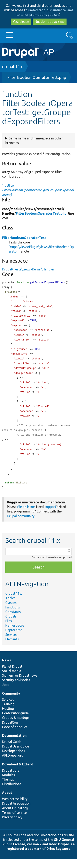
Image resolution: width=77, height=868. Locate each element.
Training (8, 713)
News (6, 669)
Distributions (12, 793)
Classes (11, 612)
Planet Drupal (12, 675)
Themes (8, 788)
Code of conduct (15, 736)
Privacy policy (12, 826)
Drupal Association (16, 812)
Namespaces (15, 634)
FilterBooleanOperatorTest (24, 238)
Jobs (6, 694)
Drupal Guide (12, 751)
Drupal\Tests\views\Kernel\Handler (28, 269)
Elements (12, 648)
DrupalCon (10, 731)
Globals (11, 625)
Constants (13, 621)
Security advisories (16, 689)
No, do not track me (50, 22)
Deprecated (14, 639)
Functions (13, 616)
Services (11, 644)
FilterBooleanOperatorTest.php (37, 77)
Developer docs (14, 760)
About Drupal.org (15, 817)
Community (11, 702)
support (50, 516)
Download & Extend (18, 773)
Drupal (63, 853)
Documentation (14, 745)
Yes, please (21, 22)
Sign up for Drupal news (20, 684)
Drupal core (11, 779)
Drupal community (21, 525)
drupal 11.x (12, 67)
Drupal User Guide (16, 755)
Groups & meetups (16, 727)
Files (9, 630)
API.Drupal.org (13, 764)
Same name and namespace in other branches (34, 140)
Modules (9, 784)
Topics (10, 607)
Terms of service (14, 822)
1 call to (38, 190)
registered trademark (24, 858)
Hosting (8, 718)
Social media (12, 680)
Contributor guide (15, 722)
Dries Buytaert (58, 858)
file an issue (26, 516)
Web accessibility (15, 808)
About (7, 802)
